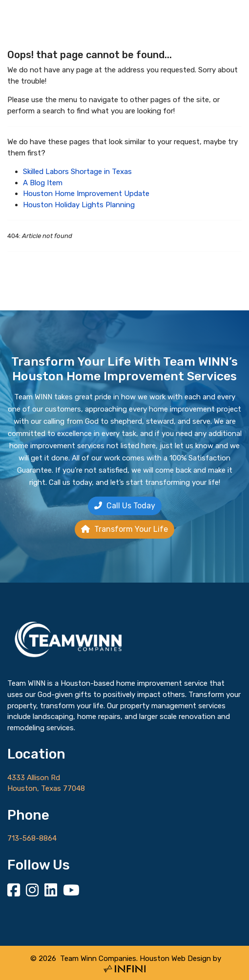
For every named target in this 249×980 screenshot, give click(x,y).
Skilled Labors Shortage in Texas (77, 172)
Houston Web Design (175, 958)
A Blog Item (43, 183)
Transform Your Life (124, 529)
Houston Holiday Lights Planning (79, 205)
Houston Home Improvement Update (86, 194)
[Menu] (230, 43)
